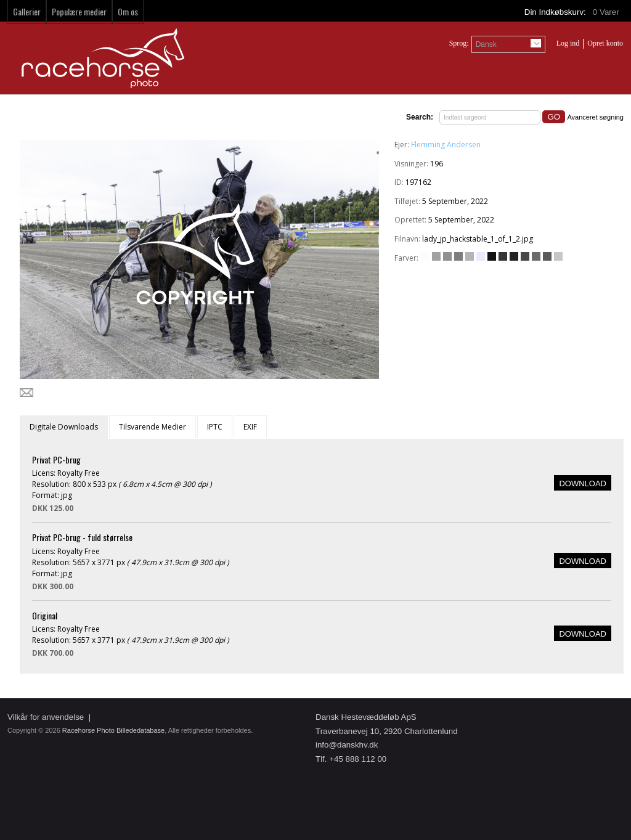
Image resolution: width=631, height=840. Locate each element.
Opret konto (605, 43)
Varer (607, 12)
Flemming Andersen (446, 145)
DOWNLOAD (583, 483)
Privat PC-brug (56, 459)
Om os (128, 11)
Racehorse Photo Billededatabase (113, 730)
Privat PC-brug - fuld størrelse (82, 537)
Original (45, 615)
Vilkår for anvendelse (46, 717)
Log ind (568, 43)
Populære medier (79, 11)
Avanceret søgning (595, 117)
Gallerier (27, 11)
